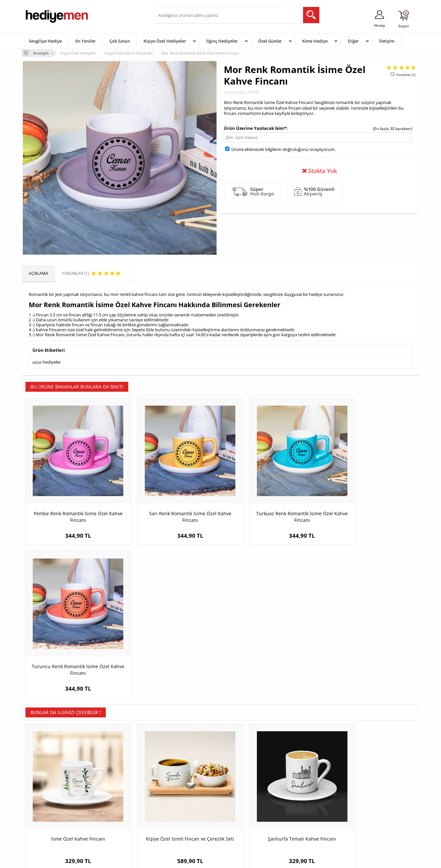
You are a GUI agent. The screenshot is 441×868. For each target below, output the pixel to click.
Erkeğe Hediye (303, 782)
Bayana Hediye (304, 792)
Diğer (353, 41)
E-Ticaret (200, 860)
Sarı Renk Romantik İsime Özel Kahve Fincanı (171, 503)
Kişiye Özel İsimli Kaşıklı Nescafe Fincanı (369, 663)
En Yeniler (86, 41)
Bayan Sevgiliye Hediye (179, 822)
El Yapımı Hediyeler (109, 812)
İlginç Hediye (302, 832)
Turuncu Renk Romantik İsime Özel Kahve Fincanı (369, 503)
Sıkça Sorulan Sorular (45, 832)
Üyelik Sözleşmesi (42, 792)
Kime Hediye (315, 41)
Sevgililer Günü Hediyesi (246, 782)
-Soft (186, 860)
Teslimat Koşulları (42, 782)
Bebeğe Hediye (304, 812)
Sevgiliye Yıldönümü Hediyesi (184, 832)
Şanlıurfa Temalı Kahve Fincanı (270, 659)
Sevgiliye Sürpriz (107, 822)
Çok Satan (120, 41)
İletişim (387, 41)
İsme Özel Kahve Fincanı (72, 659)
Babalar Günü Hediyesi (245, 832)
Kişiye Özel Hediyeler (165, 41)
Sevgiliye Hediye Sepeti (179, 792)
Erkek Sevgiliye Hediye (178, 812)
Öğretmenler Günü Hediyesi (250, 822)
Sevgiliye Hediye (45, 41)
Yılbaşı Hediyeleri (240, 802)
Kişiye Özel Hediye (108, 782)
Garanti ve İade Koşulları (48, 812)
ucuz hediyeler (47, 362)
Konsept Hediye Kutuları (180, 782)
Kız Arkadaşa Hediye (110, 802)
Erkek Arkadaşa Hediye (113, 792)
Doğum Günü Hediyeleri (246, 792)
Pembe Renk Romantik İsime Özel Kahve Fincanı (72, 503)
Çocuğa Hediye (304, 802)
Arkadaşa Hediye (306, 822)
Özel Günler (270, 41)
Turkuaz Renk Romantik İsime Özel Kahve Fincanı (270, 503)
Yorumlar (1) (406, 74)
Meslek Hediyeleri (108, 832)
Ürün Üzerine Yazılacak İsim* (255, 128)
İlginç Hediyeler (222, 41)
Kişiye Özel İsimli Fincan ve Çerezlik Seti (171, 663)
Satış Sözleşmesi (41, 802)
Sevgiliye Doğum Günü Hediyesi (187, 802)
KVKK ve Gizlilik (39, 822)
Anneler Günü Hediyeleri (246, 812)
